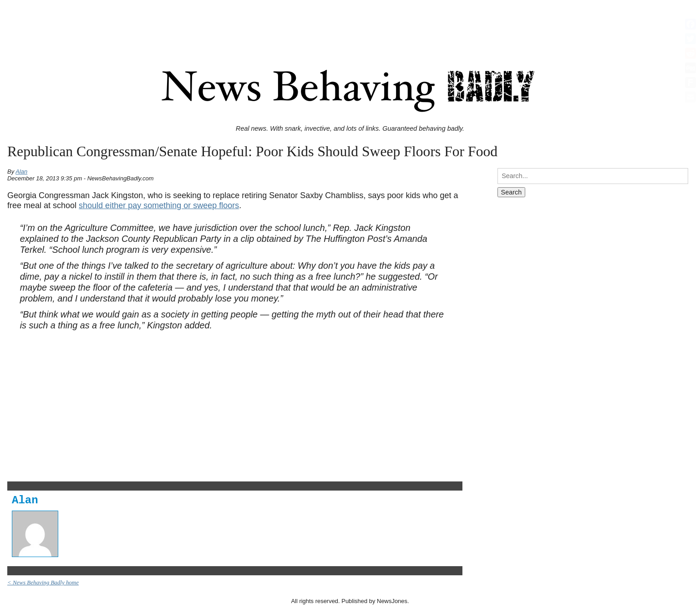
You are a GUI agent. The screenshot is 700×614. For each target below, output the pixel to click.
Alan (21, 171)
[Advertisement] (350, 24)
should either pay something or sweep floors (159, 205)
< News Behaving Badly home (43, 582)
